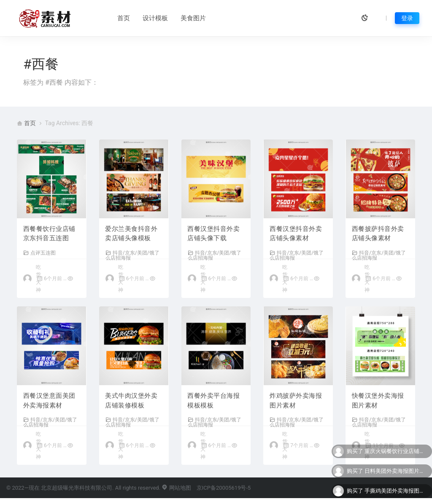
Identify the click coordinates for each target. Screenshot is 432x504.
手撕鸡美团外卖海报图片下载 (396, 491)
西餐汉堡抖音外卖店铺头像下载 (214, 234)
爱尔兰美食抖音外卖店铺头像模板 (132, 234)
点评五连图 (39, 253)
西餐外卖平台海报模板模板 (214, 402)
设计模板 (137, 18)
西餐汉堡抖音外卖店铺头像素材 (296, 234)
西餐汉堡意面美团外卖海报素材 (49, 402)
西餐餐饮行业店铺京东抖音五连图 (49, 234)
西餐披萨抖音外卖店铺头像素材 (378, 234)
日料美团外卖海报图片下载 (396, 471)
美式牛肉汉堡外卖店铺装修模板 (132, 402)
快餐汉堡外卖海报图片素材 (378, 402)
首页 (105, 18)
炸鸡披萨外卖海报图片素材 (296, 402)
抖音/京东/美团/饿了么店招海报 (132, 256)
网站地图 (176, 494)
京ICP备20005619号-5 (224, 494)
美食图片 (175, 18)
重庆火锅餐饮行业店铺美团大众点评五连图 (396, 451)
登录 (407, 18)
